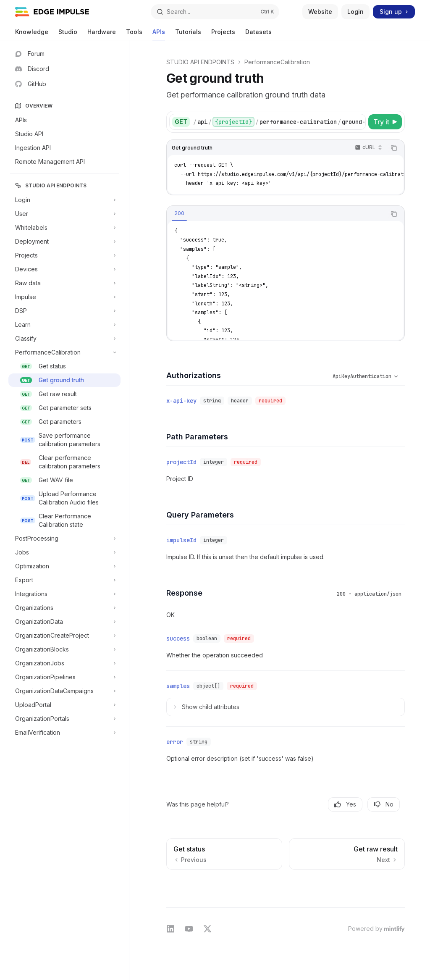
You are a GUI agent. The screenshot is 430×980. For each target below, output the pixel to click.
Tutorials (188, 34)
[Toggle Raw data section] (64, 283)
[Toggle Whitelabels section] (64, 228)
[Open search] (215, 12)
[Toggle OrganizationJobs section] (64, 663)
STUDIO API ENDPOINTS (200, 62)
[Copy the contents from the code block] (394, 148)
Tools (134, 34)
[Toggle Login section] (64, 200)
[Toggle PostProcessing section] (64, 539)
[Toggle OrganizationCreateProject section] (64, 636)
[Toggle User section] (64, 214)
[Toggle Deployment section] (64, 242)
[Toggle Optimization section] (64, 566)
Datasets (258, 34)
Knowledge (32, 34)
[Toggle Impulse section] (64, 297)
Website (320, 12)
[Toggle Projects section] (64, 255)
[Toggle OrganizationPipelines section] (64, 677)
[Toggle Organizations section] (64, 608)
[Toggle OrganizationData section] (64, 622)
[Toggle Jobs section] (64, 552)
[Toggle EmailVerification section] (64, 733)
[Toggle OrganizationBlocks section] (64, 649)
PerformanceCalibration (277, 62)
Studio (68, 34)
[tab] (179, 213)
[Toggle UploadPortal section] (64, 705)
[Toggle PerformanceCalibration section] (64, 352)
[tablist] (276, 214)
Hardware (102, 34)
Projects (223, 34)
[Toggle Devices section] (64, 269)
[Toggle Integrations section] (64, 594)
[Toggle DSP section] (64, 311)
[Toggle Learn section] (64, 325)
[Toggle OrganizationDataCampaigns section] (64, 691)
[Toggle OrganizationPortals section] (64, 719)
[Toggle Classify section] (64, 339)
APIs (159, 34)
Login (355, 12)
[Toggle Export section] (64, 580)
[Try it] (385, 122)
